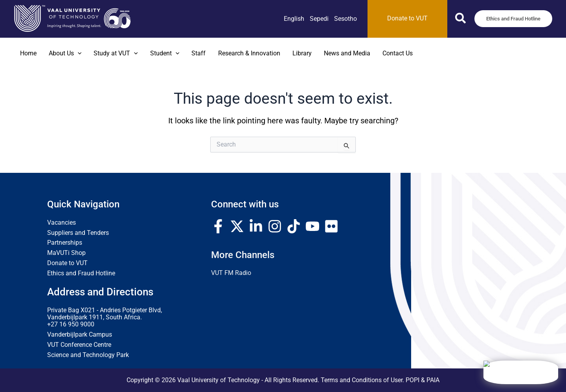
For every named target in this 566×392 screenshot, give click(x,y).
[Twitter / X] (237, 226)
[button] (461, 20)
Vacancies (62, 223)
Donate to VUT (67, 263)
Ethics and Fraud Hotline (81, 273)
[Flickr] (331, 226)
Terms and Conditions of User (362, 380)
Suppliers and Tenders (78, 233)
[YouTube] (312, 226)
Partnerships (65, 243)
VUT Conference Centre (79, 345)
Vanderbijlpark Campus (80, 335)
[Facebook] (218, 226)
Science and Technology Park (88, 355)
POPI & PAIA (423, 380)
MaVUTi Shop (66, 253)
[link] (294, 19)
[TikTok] (294, 226)
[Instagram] (275, 226)
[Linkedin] (256, 226)
